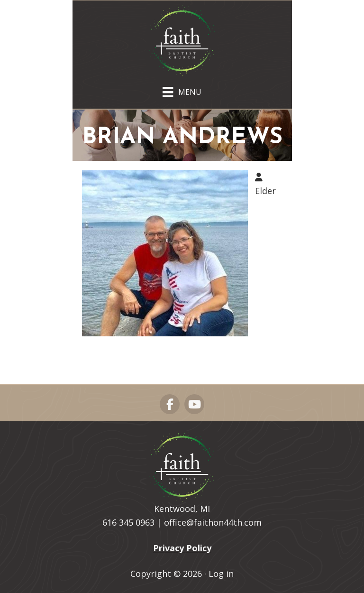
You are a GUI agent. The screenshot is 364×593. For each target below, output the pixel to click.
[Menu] (182, 90)
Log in (221, 574)
